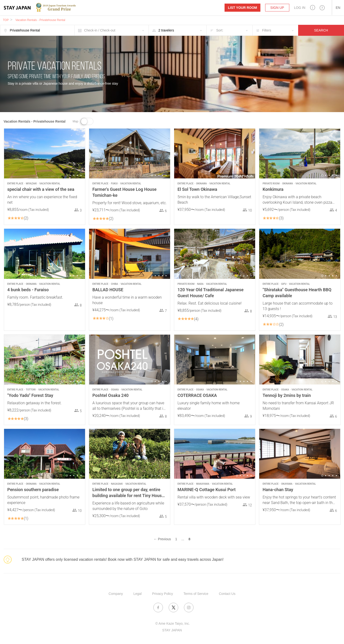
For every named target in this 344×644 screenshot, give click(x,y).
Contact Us (227, 594)
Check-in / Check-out (100, 30)
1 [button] (67, 175)
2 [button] (70, 175)
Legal (138, 594)
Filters (267, 30)
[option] (45, 153)
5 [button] (81, 175)
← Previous (162, 539)
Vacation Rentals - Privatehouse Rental (40, 20)
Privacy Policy (163, 594)
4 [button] (77, 175)
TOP (6, 20)
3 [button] (74, 175)
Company (116, 594)
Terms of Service (196, 594)
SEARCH (321, 30)
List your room (242, 8)
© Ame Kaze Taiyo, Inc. (173, 623)
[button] (313, 8)
